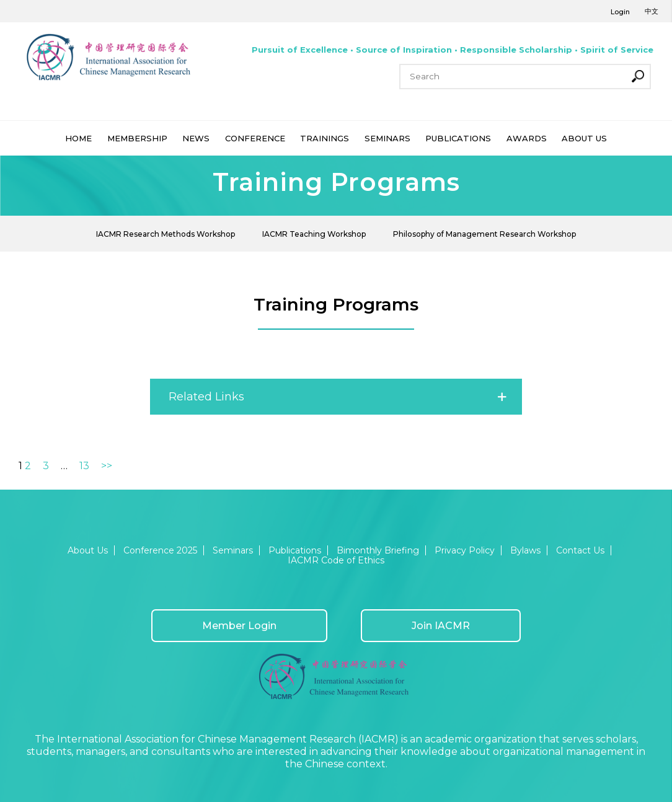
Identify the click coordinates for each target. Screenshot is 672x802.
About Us (88, 550)
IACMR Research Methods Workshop (166, 234)
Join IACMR (441, 626)
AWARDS (527, 138)
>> (107, 466)
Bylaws (525, 550)
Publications (295, 550)
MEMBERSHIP (137, 138)
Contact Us (580, 550)
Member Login (239, 626)
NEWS (196, 138)
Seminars (233, 550)
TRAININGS (325, 138)
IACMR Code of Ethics (336, 560)
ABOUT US (584, 138)
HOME (78, 138)
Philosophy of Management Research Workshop (484, 234)
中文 (652, 11)
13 (84, 466)
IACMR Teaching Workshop (314, 234)
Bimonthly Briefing (378, 550)
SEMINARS (387, 138)
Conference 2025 (160, 550)
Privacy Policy (465, 550)
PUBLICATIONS (458, 138)
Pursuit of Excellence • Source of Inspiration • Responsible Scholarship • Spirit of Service (453, 50)
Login (620, 12)
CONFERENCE (255, 138)
